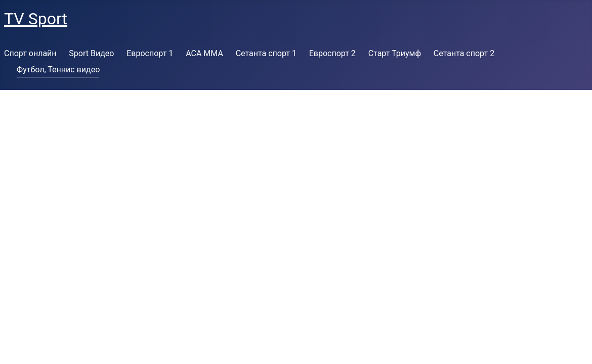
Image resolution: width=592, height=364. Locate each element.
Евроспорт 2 (332, 53)
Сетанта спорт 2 (464, 53)
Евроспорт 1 (150, 53)
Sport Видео (91, 53)
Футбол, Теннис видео (58, 70)
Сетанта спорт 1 (266, 53)
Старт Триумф (395, 53)
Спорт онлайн (30, 53)
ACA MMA (204, 53)
